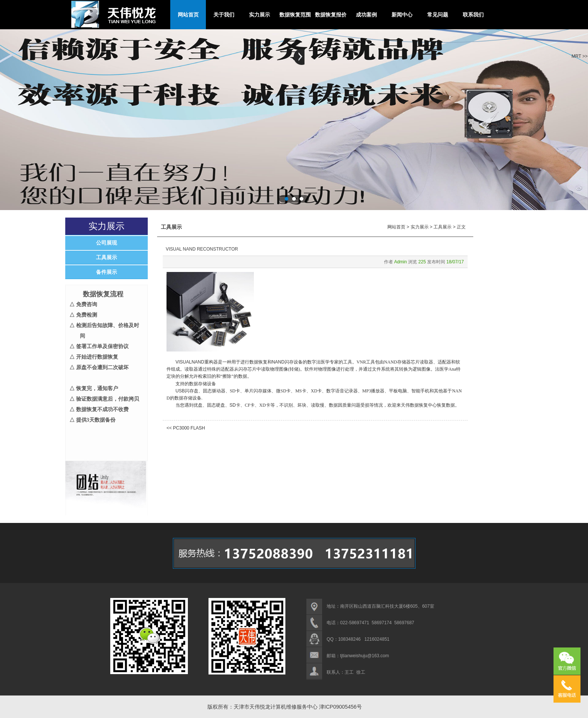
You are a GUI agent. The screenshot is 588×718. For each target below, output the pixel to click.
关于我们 (224, 15)
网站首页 (188, 15)
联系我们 (473, 15)
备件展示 (106, 272)
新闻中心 (402, 15)
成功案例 (366, 15)
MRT (576, 56)
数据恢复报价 (331, 15)
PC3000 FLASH (189, 428)
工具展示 (106, 257)
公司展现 (106, 243)
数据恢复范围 (295, 15)
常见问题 (438, 15)
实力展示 (259, 15)
